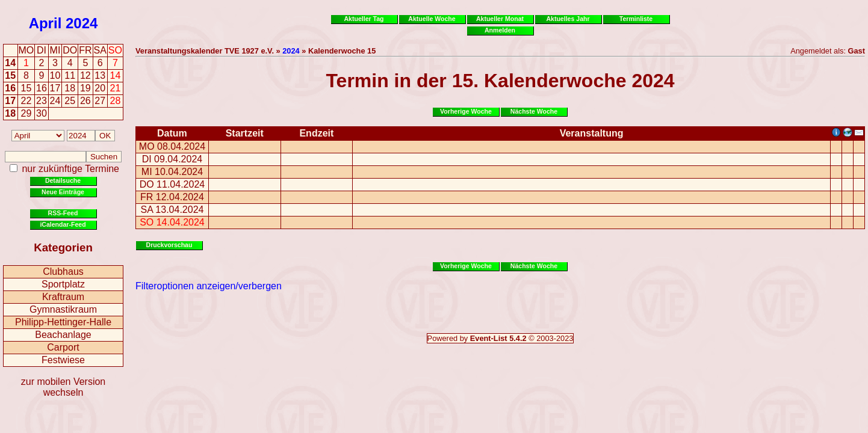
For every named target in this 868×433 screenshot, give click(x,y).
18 (10, 113)
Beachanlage (63, 335)
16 (10, 88)
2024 (82, 23)
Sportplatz (63, 284)
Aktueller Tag (364, 19)
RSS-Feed (63, 213)
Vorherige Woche (466, 111)
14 (10, 63)
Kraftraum (63, 297)
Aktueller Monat (500, 19)
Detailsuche (63, 180)
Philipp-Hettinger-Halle (63, 322)
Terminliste (636, 19)
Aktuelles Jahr (568, 19)
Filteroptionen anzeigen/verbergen (209, 286)
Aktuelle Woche (432, 19)
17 (10, 101)
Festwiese (63, 360)
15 (10, 75)
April (45, 23)
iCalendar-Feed (63, 224)
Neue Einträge (63, 192)
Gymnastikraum (63, 309)
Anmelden (500, 30)
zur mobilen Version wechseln (64, 387)
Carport (63, 347)
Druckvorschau (169, 245)
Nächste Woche (534, 111)
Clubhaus (63, 272)
